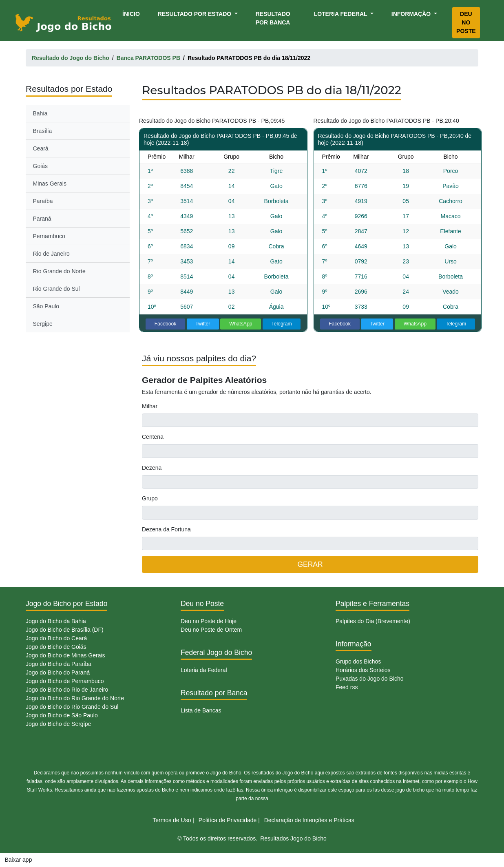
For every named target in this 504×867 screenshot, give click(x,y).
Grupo (150, 498)
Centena (153, 437)
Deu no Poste (466, 22)
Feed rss (347, 687)
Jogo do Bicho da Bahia (56, 621)
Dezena (152, 468)
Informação (412, 14)
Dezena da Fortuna (166, 529)
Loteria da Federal (204, 670)
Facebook (166, 324)
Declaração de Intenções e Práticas (309, 820)
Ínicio (133, 13)
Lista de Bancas (201, 710)
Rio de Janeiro (51, 254)
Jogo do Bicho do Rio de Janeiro (67, 690)
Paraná (42, 219)
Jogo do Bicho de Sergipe (58, 724)
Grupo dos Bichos (358, 661)
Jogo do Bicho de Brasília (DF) (65, 630)
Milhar (150, 406)
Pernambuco (49, 236)
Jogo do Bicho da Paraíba (59, 664)
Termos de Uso (172, 820)
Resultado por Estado (195, 14)
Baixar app (19, 860)
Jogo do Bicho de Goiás (56, 647)
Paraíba (43, 201)
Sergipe (43, 324)
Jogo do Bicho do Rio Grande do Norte (75, 698)
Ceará (41, 148)
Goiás (41, 166)
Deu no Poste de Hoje (209, 621)
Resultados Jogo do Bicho (293, 838)
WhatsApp (241, 324)
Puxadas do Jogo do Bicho (370, 679)
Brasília (43, 131)
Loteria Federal (342, 14)
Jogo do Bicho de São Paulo (62, 715)
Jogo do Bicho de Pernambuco (65, 681)
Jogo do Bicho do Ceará (56, 638)
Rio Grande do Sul (56, 289)
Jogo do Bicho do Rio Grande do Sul (72, 707)
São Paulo (46, 306)
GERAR (310, 564)
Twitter (203, 324)
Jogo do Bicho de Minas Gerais (65, 655)
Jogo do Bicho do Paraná (58, 672)
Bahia (40, 113)
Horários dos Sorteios (363, 670)
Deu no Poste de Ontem (211, 630)
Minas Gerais (50, 184)
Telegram (281, 324)
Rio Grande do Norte (59, 271)
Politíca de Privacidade (228, 820)
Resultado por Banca (273, 18)
